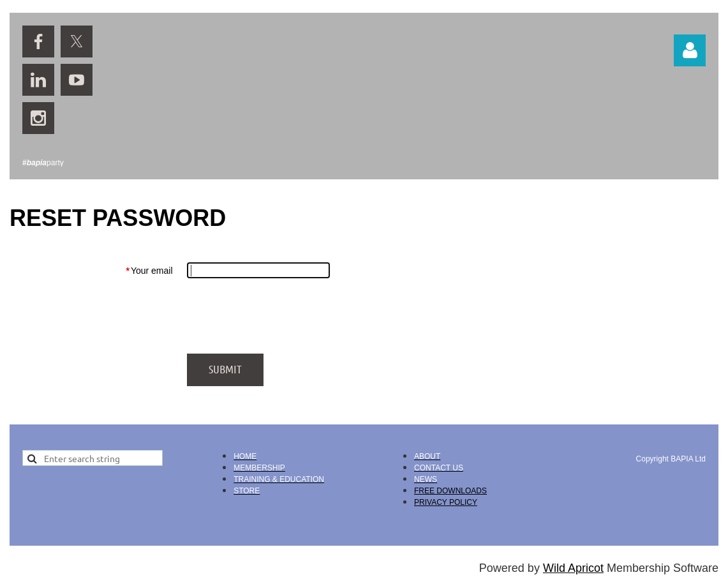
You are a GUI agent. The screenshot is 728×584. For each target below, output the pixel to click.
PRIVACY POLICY (446, 502)
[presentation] (284, 316)
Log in (690, 50)
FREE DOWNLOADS (450, 491)
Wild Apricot (573, 568)
